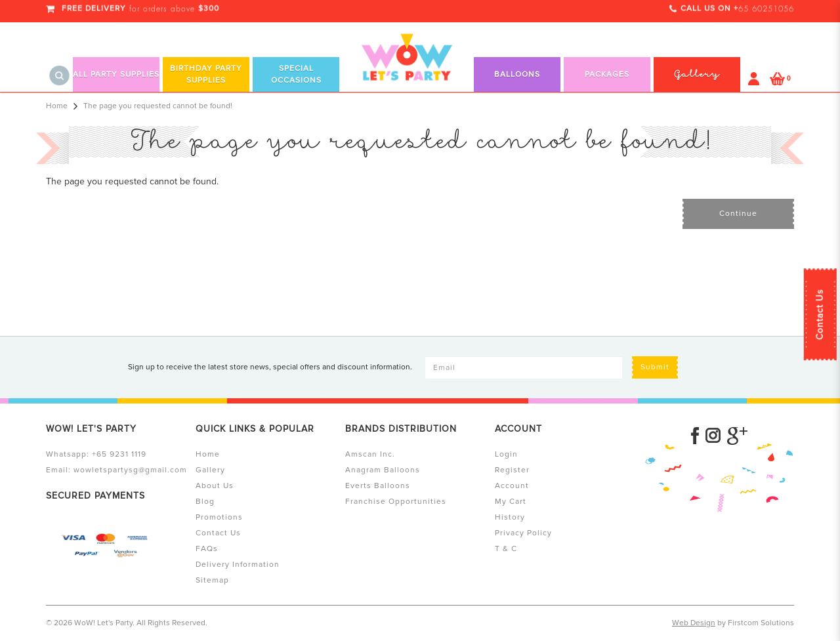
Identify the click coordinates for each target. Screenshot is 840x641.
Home (57, 106)
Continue (738, 214)
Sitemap (212, 580)
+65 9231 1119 (119, 454)
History (510, 517)
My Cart (511, 502)
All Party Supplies (116, 74)
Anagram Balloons (383, 470)
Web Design (694, 623)
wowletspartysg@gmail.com (130, 470)
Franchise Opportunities (396, 502)
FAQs (207, 549)
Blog (205, 502)
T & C (506, 549)
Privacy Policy (523, 533)
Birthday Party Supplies (206, 74)
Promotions (219, 517)
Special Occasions (296, 74)
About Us (215, 486)
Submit (655, 367)
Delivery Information (238, 565)
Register (512, 470)
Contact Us (820, 314)
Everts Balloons (378, 486)
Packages (607, 74)
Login (506, 454)
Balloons (517, 74)
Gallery (210, 470)
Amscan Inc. (370, 454)
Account (512, 486)
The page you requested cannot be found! (158, 106)
